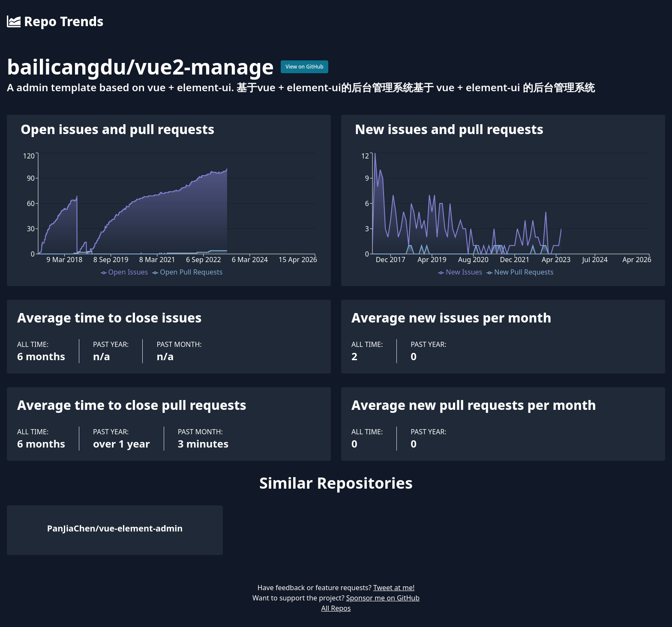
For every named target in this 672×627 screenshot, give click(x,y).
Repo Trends (55, 21)
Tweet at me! (394, 588)
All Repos (336, 608)
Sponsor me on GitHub (383, 598)
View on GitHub (304, 67)
